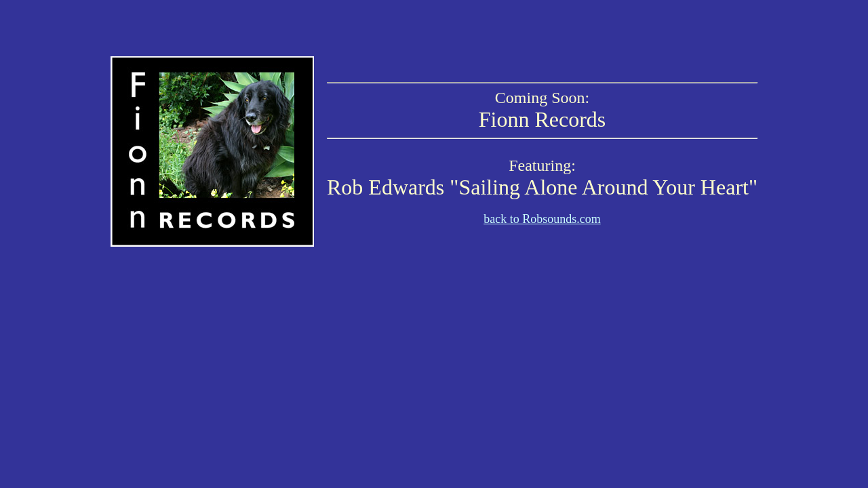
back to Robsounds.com (542, 219)
